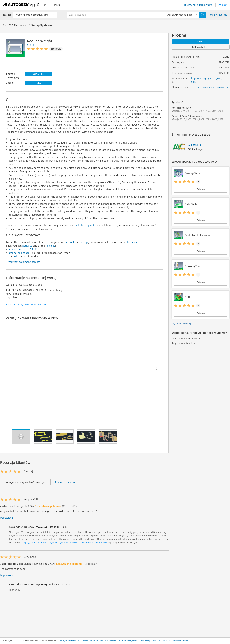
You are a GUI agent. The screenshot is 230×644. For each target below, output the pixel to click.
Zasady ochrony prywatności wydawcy (27, 305)
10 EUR (32, 249)
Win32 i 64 (38, 74)
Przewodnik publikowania (198, 5)
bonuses (132, 242)
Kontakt (167, 641)
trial (16, 257)
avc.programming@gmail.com (214, 87)
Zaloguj (223, 5)
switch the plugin (85, 226)
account (69, 242)
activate (27, 246)
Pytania (157, 641)
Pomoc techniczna (66, 482)
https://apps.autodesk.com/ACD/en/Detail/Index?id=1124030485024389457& (64, 542)
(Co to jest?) (69, 506)
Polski (59, 5)
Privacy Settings (181, 641)
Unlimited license (19, 253)
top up (83, 242)
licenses (50, 246)
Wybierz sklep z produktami (32, 15)
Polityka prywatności (69, 641)
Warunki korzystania (128, 641)
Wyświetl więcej (181, 323)
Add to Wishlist (201, 47)
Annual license (18, 249)
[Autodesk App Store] (25, 5)
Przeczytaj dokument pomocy (23, 262)
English (38, 83)
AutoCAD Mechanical (15, 25)
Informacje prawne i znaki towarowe (99, 641)
